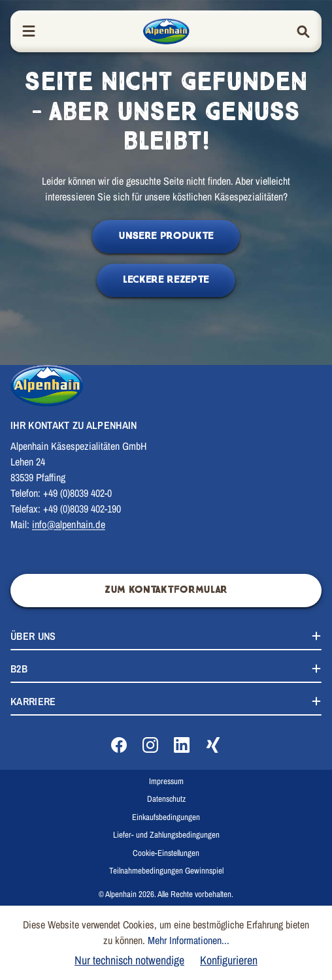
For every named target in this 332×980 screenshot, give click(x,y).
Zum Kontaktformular (166, 590)
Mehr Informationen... (189, 940)
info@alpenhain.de (69, 524)
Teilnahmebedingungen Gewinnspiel (166, 871)
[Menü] (29, 32)
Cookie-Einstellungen (166, 853)
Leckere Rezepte (166, 280)
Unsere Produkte (166, 236)
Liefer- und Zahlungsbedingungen (166, 835)
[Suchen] (303, 32)
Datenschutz (166, 799)
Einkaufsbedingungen (166, 817)
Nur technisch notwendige (129, 960)
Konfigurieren (229, 960)
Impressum (166, 781)
